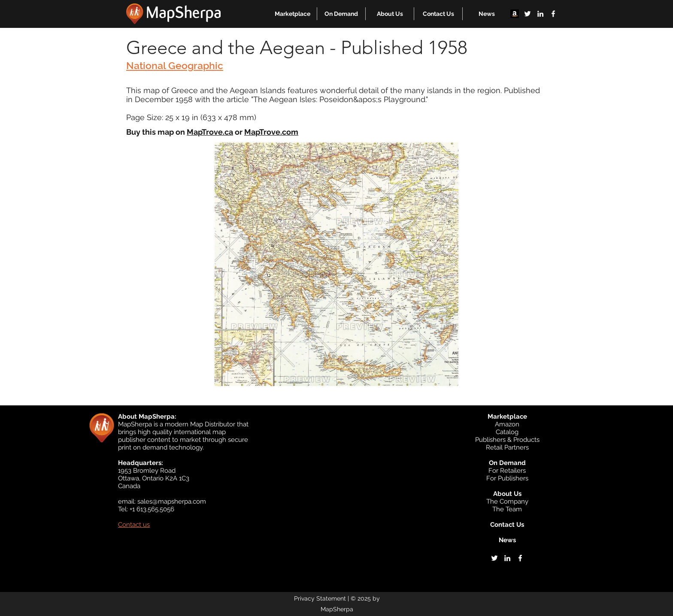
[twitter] (527, 14)
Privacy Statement (320, 598)
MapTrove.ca (210, 132)
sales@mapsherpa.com (172, 501)
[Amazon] (515, 14)
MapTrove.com (271, 132)
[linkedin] (540, 14)
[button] (293, 14)
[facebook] (553, 14)
